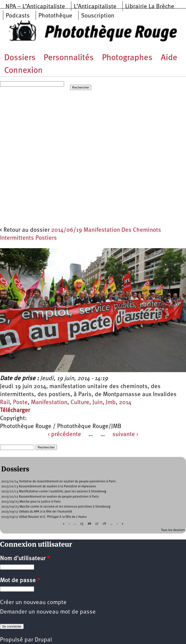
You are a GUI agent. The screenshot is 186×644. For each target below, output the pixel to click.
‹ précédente (64, 434)
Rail (5, 403)
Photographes (127, 58)
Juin (97, 403)
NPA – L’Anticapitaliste (35, 7)
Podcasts (18, 16)
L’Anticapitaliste (95, 7)
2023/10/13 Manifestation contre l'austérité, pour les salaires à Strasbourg (54, 491)
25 (82, 523)
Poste (20, 403)
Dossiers (20, 58)
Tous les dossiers (173, 530)
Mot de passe (20, 581)
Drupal (43, 640)
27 (97, 523)
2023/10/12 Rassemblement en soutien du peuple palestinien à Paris (50, 497)
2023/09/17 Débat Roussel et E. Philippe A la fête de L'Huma (44, 517)
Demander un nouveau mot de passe (48, 612)
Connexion (23, 71)
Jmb (111, 403)
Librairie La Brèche (150, 7)
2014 (125, 403)
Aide (169, 58)
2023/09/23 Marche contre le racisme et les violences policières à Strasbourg (56, 507)
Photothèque (55, 16)
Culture (80, 403)
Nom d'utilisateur (25, 559)
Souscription (98, 16)
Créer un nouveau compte (33, 603)
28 (104, 523)
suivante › (125, 434)
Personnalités (69, 58)
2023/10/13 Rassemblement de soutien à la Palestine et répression (49, 486)
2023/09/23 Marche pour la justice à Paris (31, 502)
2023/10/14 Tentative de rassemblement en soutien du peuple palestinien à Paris (58, 482)
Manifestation (49, 403)
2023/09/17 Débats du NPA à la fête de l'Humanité (37, 512)
